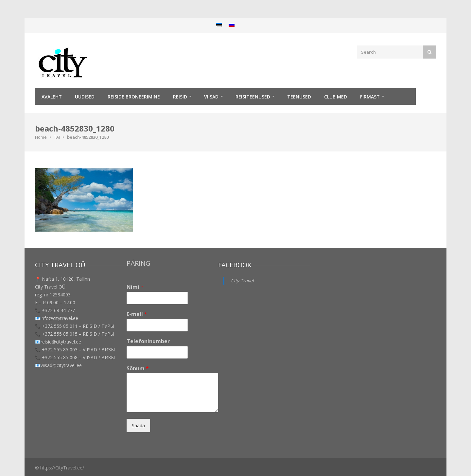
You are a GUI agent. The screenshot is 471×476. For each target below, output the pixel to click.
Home (41, 137)
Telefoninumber (148, 341)
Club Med (336, 97)
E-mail (137, 314)
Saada (138, 425)
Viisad (211, 97)
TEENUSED (299, 97)
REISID (180, 97)
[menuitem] (219, 25)
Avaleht (52, 97)
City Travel (242, 281)
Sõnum (138, 369)
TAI (57, 137)
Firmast (370, 97)
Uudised (85, 97)
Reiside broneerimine (134, 97)
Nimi (135, 287)
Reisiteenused (253, 97)
